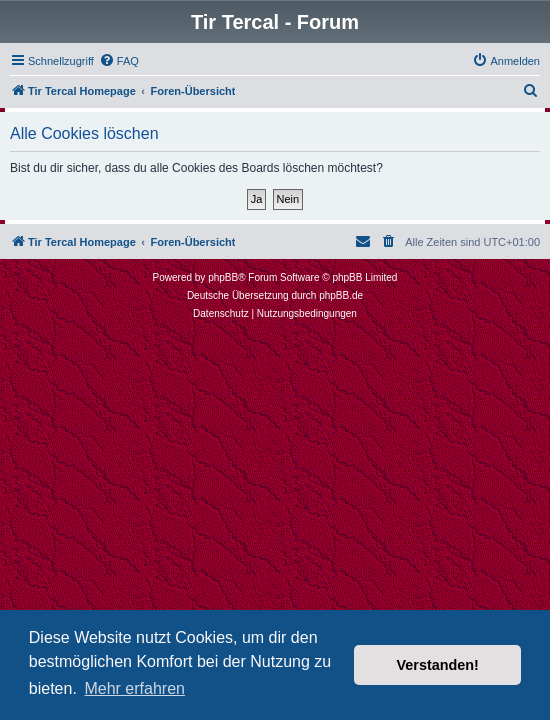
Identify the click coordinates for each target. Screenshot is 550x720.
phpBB (223, 277)
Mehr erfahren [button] (134, 688)
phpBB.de (341, 295)
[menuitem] (119, 61)
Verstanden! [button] (438, 665)
